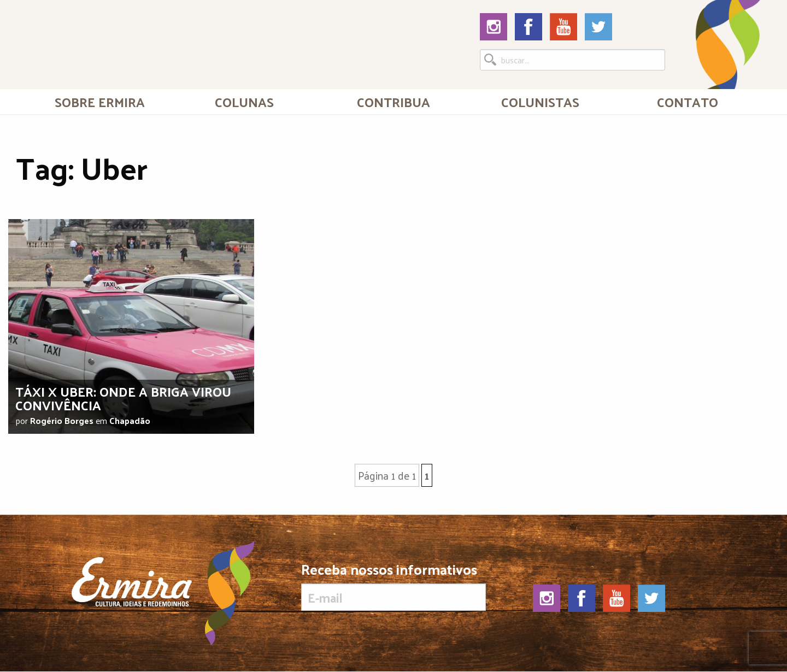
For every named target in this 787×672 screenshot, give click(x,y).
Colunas (244, 102)
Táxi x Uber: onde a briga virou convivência (123, 398)
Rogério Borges (62, 420)
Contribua (393, 102)
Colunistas (540, 102)
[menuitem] (100, 102)
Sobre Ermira (100, 102)
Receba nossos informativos (393, 586)
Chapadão (130, 420)
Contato (688, 102)
